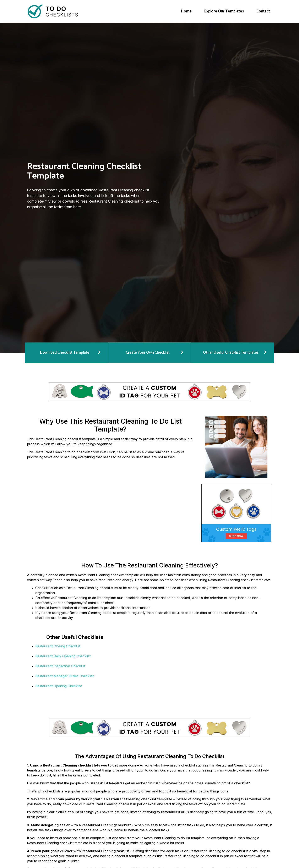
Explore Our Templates (224, 11)
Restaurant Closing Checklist (58, 645)
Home (186, 11)
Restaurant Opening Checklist (59, 685)
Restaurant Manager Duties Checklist (64, 675)
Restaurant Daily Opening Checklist (63, 655)
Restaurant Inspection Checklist (60, 665)
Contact (263, 11)
